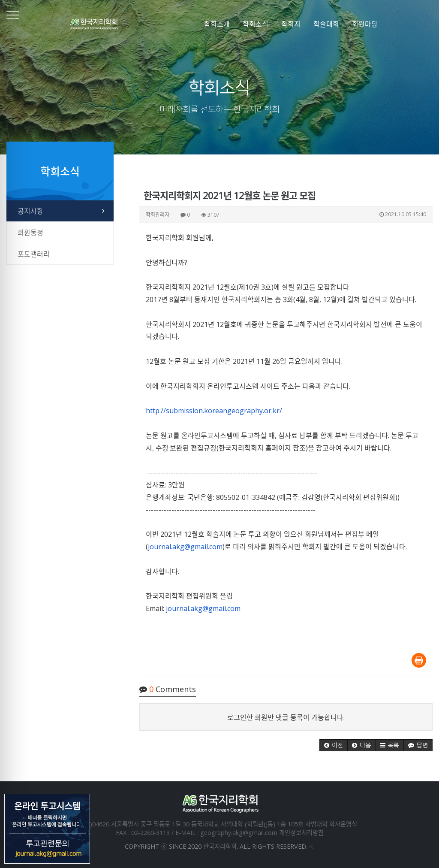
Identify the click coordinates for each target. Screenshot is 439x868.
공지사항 (30, 211)
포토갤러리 (34, 254)
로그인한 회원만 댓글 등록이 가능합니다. (286, 717)
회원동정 (30, 233)
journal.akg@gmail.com (185, 547)
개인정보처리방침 (301, 833)
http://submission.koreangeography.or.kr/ (214, 411)
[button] (334, 745)
